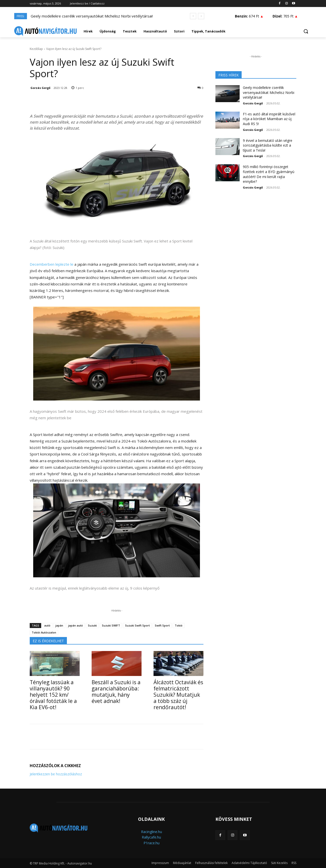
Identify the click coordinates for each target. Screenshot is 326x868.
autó (47, 625)
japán (59, 625)
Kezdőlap (36, 49)
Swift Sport (162, 625)
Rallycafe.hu (151, 837)
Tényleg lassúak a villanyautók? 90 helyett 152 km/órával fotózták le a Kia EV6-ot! (53, 695)
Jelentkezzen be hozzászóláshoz (56, 774)
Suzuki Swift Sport (137, 625)
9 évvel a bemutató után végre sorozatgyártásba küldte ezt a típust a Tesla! (268, 145)
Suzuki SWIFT (111, 625)
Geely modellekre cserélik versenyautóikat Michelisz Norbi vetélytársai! (92, 16)
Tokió (179, 625)
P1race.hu (152, 843)
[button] (306, 31)
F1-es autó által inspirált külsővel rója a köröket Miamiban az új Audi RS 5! (269, 119)
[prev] (193, 16)
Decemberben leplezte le (52, 264)
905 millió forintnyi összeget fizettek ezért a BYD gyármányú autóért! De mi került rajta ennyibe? (269, 174)
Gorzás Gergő (40, 88)
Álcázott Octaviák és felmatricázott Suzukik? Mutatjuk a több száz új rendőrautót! (178, 695)
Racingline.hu (152, 832)
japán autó (76, 625)
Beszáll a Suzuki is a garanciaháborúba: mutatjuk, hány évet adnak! (116, 692)
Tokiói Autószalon (44, 632)
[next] (201, 16)
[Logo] (45, 31)
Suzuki (92, 625)
